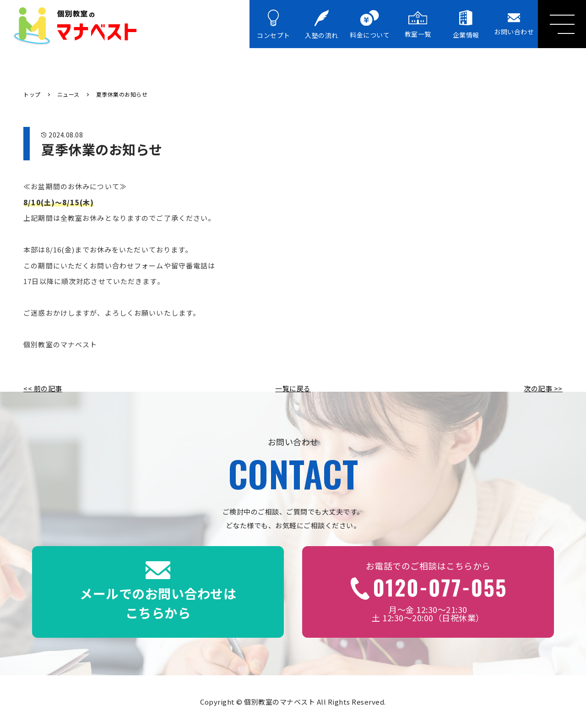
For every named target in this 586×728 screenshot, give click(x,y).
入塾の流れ (322, 25)
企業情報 (466, 25)
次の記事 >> (543, 388)
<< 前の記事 (43, 388)
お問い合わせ (514, 25)
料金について (370, 25)
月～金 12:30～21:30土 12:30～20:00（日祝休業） (428, 591)
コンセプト (274, 25)
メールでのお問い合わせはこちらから (158, 591)
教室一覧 (418, 25)
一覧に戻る (293, 388)
